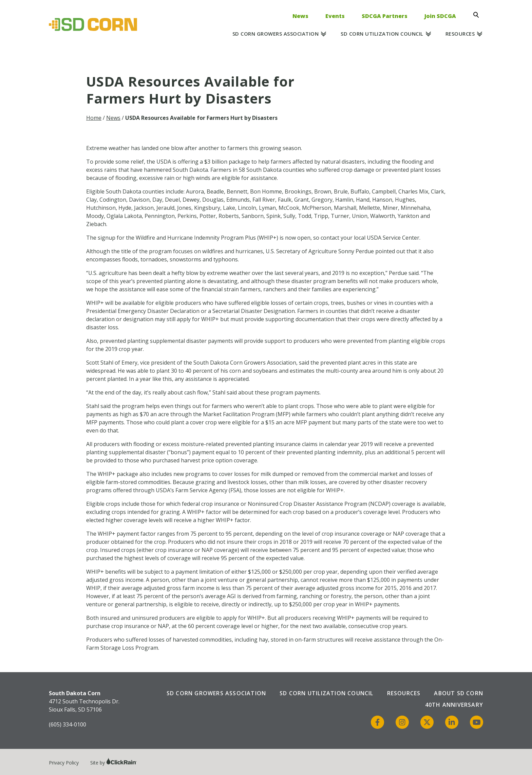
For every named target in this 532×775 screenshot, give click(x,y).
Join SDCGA (440, 16)
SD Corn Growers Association (276, 34)
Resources (460, 34)
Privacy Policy (64, 763)
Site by (113, 763)
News (300, 16)
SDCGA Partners (385, 16)
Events (335, 16)
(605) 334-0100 (68, 724)
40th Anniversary (454, 705)
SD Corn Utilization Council (382, 34)
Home (94, 118)
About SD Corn (459, 693)
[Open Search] (478, 15)
